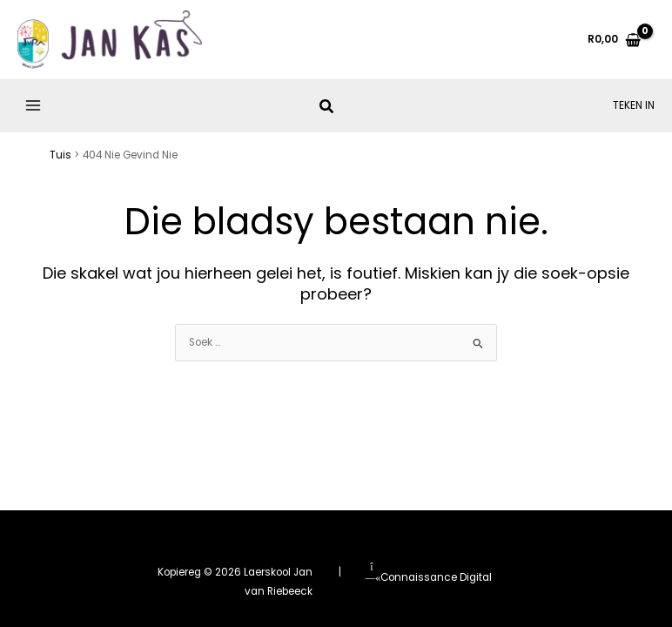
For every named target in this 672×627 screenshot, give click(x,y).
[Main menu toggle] (34, 111)
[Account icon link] (634, 111)
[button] (327, 114)
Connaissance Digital (428, 577)
